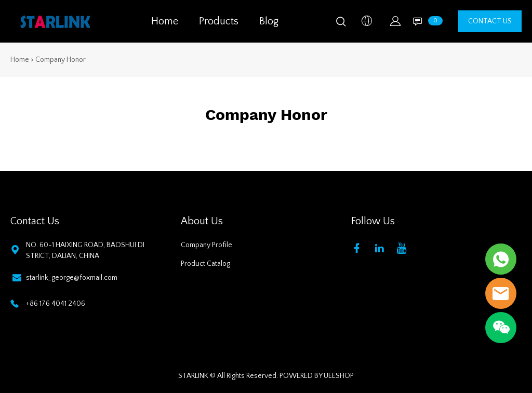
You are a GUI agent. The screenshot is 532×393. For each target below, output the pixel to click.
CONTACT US (490, 21)
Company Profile (207, 245)
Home (165, 21)
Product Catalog (205, 264)
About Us (202, 221)
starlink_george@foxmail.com (72, 278)
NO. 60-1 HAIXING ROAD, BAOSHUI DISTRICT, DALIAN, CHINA (85, 250)
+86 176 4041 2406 (56, 304)
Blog (269, 21)
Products (219, 21)
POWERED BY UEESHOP (317, 376)
